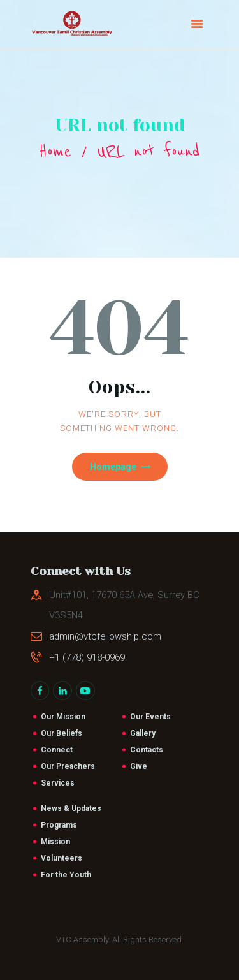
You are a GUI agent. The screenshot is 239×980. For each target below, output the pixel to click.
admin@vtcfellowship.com (105, 636)
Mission (55, 842)
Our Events (150, 717)
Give (139, 766)
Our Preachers (68, 766)
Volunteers (62, 858)
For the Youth (66, 875)
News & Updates (71, 808)
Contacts (147, 750)
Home (55, 151)
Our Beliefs (62, 733)
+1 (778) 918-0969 (87, 657)
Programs (59, 825)
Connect (57, 750)
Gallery (143, 733)
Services (58, 783)
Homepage (113, 467)
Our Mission (63, 717)
